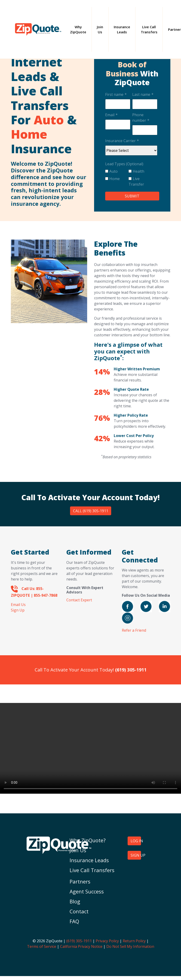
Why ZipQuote (81, 30)
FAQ (74, 921)
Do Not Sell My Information (130, 946)
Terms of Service (42, 946)
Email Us (18, 605)
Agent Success (87, 891)
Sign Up (18, 610)
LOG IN (136, 841)
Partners (80, 881)
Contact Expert (79, 600)
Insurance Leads (122, 30)
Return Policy (134, 941)
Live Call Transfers (149, 30)
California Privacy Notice (81, 946)
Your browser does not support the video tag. (90, 748)
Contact (79, 911)
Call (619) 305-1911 (91, 511)
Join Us (100, 30)
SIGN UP (136, 855)
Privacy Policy (107, 941)
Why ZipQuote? (88, 840)
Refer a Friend (134, 630)
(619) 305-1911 (79, 941)
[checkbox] (131, 179)
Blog (75, 901)
